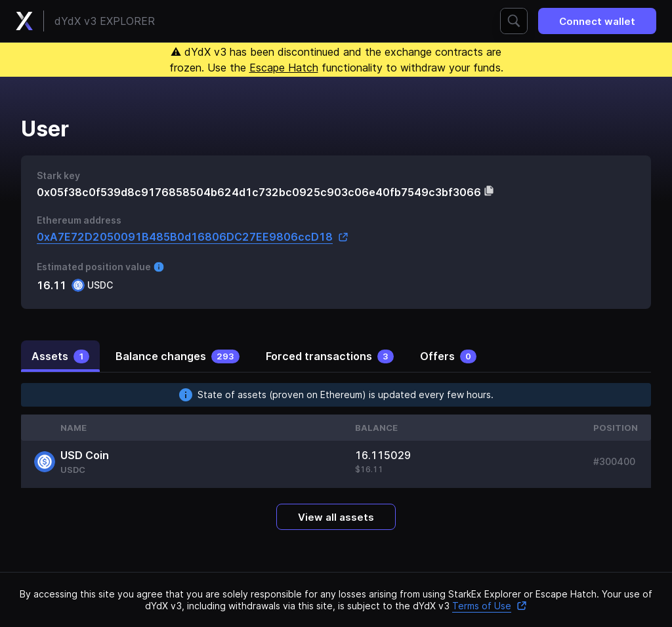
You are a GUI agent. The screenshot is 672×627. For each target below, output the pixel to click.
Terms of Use (490, 606)
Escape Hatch (284, 68)
